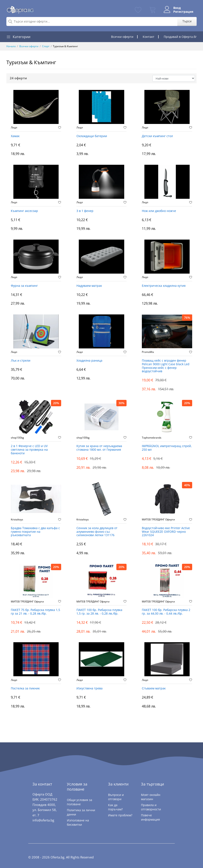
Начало (11, 46)
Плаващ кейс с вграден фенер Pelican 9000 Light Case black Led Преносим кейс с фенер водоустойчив (166, 366)
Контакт (149, 37)
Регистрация (183, 12)
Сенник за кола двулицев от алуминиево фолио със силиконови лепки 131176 (97, 532)
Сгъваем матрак (154, 688)
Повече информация (150, 817)
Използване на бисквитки (78, 822)
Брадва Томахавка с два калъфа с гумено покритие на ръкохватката (35, 532)
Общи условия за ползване (80, 802)
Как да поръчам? (115, 807)
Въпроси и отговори (116, 797)
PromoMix (148, 352)
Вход (177, 8)
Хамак (15, 136)
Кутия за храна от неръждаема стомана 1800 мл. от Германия (99, 448)
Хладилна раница (89, 361)
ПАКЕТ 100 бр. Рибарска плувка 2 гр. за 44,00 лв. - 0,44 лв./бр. (166, 612)
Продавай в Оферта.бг (180, 37)
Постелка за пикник (25, 688)
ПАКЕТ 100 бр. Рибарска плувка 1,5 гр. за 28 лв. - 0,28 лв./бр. (99, 612)
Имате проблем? (120, 815)
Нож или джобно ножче (159, 211)
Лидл (14, 128)
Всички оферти (122, 37)
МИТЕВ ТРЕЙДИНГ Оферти (158, 520)
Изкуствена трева (90, 688)
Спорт (46, 46)
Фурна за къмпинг (24, 286)
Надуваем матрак (89, 286)
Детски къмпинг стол (157, 136)
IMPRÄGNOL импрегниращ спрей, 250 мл (167, 448)
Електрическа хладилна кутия (164, 286)
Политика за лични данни (81, 812)
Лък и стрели (21, 361)
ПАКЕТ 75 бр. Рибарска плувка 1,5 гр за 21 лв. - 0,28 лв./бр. (35, 612)
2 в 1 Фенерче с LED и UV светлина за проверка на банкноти (29, 450)
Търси (187, 21)
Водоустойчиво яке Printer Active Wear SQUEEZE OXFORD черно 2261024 (166, 532)
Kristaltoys (17, 520)
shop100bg (17, 438)
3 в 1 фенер (85, 211)
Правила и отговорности (151, 807)
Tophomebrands (152, 438)
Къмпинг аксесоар (24, 211)
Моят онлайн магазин (151, 797)
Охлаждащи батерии (92, 136)
